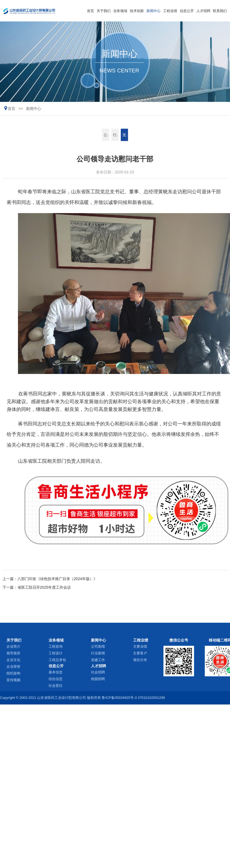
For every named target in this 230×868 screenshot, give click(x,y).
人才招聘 (203, 11)
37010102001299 (151, 698)
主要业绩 (140, 646)
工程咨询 (56, 646)
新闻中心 (154, 11)
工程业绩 (170, 11)
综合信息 (56, 679)
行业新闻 (115, 135)
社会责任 (56, 686)
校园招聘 (98, 679)
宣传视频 (13, 680)
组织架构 (13, 673)
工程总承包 (57, 660)
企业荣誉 (13, 667)
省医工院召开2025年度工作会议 (44, 587)
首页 (90, 11)
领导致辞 (13, 653)
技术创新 (137, 11)
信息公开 (187, 11)
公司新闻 (92, 135)
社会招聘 (98, 672)
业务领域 (120, 11)
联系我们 (220, 11)
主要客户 (140, 653)
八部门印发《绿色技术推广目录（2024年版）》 (57, 579)
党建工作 (138, 135)
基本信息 (56, 672)
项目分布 (140, 660)
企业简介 (13, 646)
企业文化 (13, 660)
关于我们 (104, 11)
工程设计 (56, 653)
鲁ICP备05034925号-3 (119, 698)
